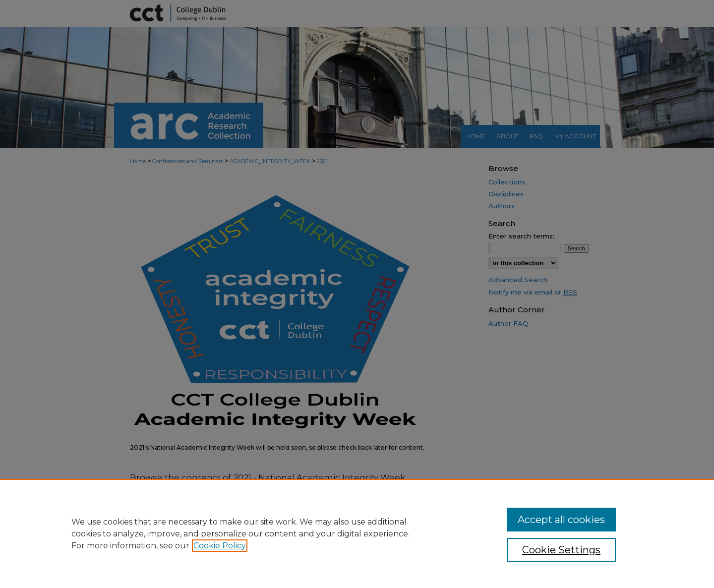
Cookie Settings (561, 550)
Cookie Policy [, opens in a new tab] (220, 546)
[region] (357, 533)
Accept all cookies (561, 520)
